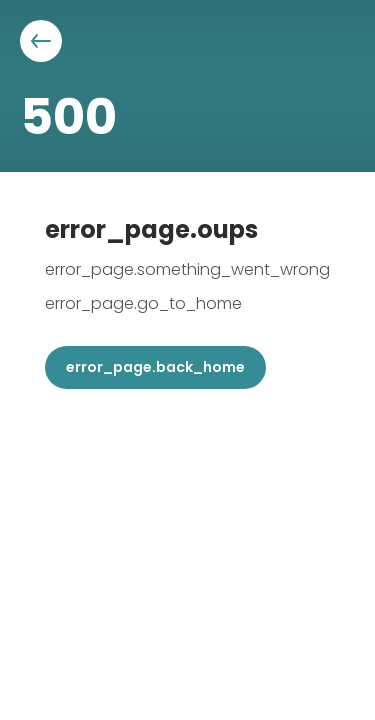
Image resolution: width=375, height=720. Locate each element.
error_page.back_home (155, 367)
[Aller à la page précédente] (41, 41)
